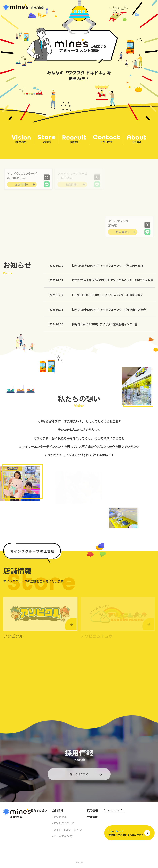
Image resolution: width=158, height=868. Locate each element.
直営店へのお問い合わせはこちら (126, 833)
